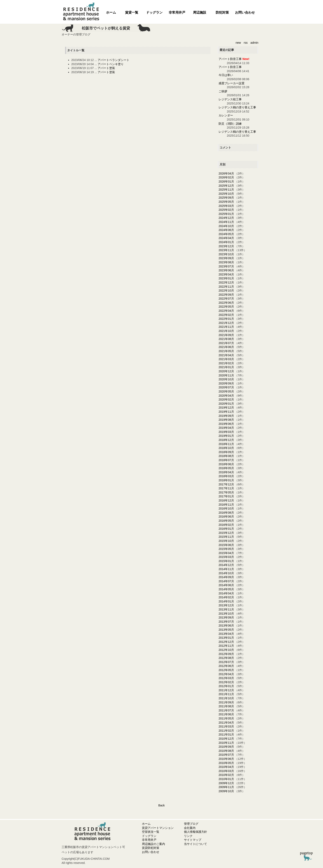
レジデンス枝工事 (230, 99)
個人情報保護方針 (195, 832)
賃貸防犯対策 (151, 848)
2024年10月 (226, 226)
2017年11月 (226, 488)
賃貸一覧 (132, 12)
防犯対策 (222, 12)
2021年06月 (226, 347)
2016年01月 (226, 529)
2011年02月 (226, 731)
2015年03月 (226, 557)
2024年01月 (226, 242)
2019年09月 (226, 416)
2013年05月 (226, 630)
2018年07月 (226, 460)
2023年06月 (226, 270)
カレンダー (226, 115)
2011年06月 (226, 714)
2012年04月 (226, 674)
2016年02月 (226, 525)
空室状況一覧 (151, 832)
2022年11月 (226, 287)
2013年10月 (226, 614)
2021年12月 (226, 323)
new (238, 43)
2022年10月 (226, 291)
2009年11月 (226, 787)
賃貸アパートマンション (158, 828)
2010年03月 (226, 771)
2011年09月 (226, 702)
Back (161, 805)
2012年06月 (226, 666)
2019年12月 (226, 408)
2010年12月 (226, 739)
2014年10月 (226, 573)
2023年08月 (226, 262)
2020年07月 (226, 387)
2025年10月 (226, 194)
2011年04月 (226, 723)
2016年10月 (226, 508)
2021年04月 (226, 355)
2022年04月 (226, 311)
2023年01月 (226, 278)
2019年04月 (226, 428)
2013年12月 (226, 605)
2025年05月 (226, 202)
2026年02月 (226, 177)
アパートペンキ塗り (111, 64)
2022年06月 (226, 303)
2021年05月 (226, 351)
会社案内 (190, 828)
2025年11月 (226, 190)
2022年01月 (226, 319)
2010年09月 (226, 747)
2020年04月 (226, 396)
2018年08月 (226, 456)
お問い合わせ (245, 12)
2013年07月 (226, 622)
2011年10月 (226, 698)
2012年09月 (226, 654)
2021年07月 (226, 343)
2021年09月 (226, 335)
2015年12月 (226, 533)
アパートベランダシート (114, 60)
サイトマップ (193, 840)
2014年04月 (226, 593)
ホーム (111, 12)
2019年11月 (226, 412)
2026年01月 (226, 182)
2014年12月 (226, 565)
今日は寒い (226, 75)
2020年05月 (226, 391)
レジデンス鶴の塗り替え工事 (237, 107)
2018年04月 (226, 472)
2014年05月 (226, 589)
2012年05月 (226, 670)
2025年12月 (226, 186)
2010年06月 (226, 759)
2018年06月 (226, 464)
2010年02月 (226, 775)
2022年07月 (226, 299)
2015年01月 (226, 561)
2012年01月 (226, 686)
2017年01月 (226, 496)
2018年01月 (226, 480)
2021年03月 (226, 359)
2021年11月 (226, 327)
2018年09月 (226, 452)
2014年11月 (226, 569)
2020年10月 (226, 379)
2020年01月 (226, 404)
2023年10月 (226, 254)
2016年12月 (226, 500)
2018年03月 (226, 476)
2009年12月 (226, 783)
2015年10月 (226, 541)
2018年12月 (226, 440)
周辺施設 (200, 12)
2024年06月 (226, 230)
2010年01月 (226, 779)
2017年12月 (226, 484)
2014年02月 (226, 597)
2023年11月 (226, 250)
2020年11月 (226, 375)
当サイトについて (195, 844)
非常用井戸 (177, 12)
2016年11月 (226, 505)
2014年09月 (226, 577)
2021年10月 (226, 331)
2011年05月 (226, 718)
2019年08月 (226, 420)
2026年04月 (226, 173)
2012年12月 (226, 642)
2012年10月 (226, 650)
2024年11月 (226, 222)
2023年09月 (226, 258)
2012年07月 (226, 662)
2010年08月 (226, 751)
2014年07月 (226, 581)
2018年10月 (226, 448)
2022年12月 (226, 282)
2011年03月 (226, 726)
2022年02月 (226, 315)
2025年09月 (226, 198)
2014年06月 (226, 585)
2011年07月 (226, 710)
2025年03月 (226, 206)
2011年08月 (226, 706)
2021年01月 (226, 367)
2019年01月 (226, 436)
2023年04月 (226, 274)
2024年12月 (226, 218)
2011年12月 (226, 690)
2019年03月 (226, 432)
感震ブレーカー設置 (232, 83)
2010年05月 (226, 763)
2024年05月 (226, 234)
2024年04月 (226, 238)
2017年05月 (226, 492)
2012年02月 (226, 682)
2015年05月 (226, 549)
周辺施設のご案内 (153, 844)
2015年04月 (226, 553)
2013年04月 (226, 634)
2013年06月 (226, 626)
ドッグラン (154, 12)
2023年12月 (226, 246)
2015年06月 (226, 545)
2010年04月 (226, 767)
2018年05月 (226, 468)
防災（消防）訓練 (230, 124)
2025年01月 (226, 214)
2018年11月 (226, 444)
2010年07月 (226, 755)
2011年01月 (226, 734)
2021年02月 (226, 363)
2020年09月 (226, 383)
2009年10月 (226, 791)
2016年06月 (226, 517)
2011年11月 (226, 694)
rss (246, 43)
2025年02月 (226, 210)
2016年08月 (226, 513)
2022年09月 (226, 295)
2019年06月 (226, 424)
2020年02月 (226, 399)
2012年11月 (226, 646)
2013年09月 (226, 617)
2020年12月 (226, 371)
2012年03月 (226, 678)
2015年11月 (226, 537)
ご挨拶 (223, 91)
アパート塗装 (106, 68)
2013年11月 (226, 609)
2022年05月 (226, 307)
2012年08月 (226, 658)
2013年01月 (226, 638)
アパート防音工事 (230, 59)
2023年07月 (226, 266)
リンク (188, 836)
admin (254, 43)
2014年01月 (226, 601)
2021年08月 (226, 339)
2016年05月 (226, 521)
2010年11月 (226, 743)
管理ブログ (191, 824)
